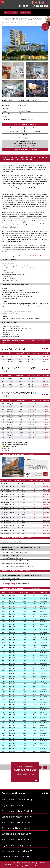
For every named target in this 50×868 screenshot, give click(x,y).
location (37, 131)
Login (8, 584)
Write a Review (25, 138)
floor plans (37, 128)
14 (34, 507)
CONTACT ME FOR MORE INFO (25, 124)
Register (15, 584)
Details (46, 356)
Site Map (12, 866)
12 (34, 512)
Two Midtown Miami (37, 256)
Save (25, 135)
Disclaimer (43, 863)
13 (34, 494)
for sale (13, 128)
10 (34, 484)
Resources (26, 863)
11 (34, 486)
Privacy (35, 863)
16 (34, 497)
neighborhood (13, 131)
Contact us (25, 13)
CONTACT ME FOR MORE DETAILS (25, 149)
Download (47, 484)
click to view (19, 545)
